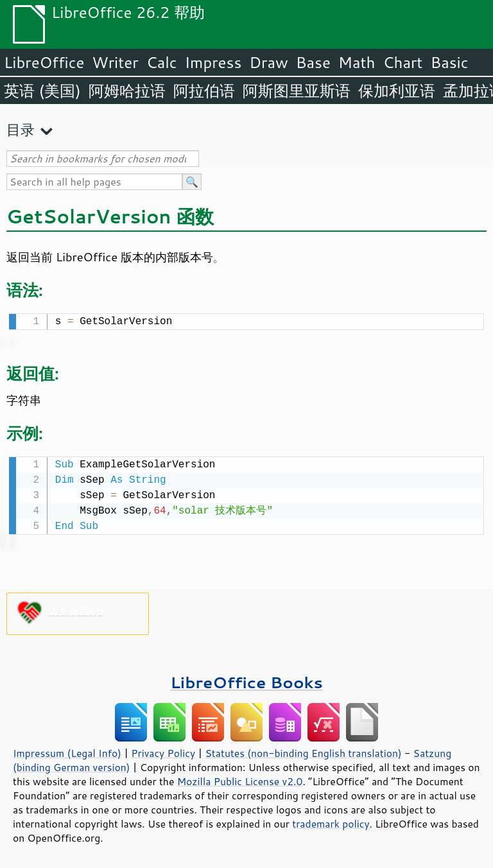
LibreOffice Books (246, 680)
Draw (268, 62)
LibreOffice (44, 62)
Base (313, 62)
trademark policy (331, 821)
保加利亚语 (397, 91)
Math (357, 62)
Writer (115, 62)
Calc (162, 62)
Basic (449, 62)
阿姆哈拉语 (127, 91)
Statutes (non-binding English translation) (303, 751)
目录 (21, 129)
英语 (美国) (42, 91)
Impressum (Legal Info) (67, 751)
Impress (213, 62)
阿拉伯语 (204, 91)
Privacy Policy (163, 751)
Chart (402, 62)
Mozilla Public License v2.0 (240, 779)
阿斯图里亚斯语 (297, 91)
